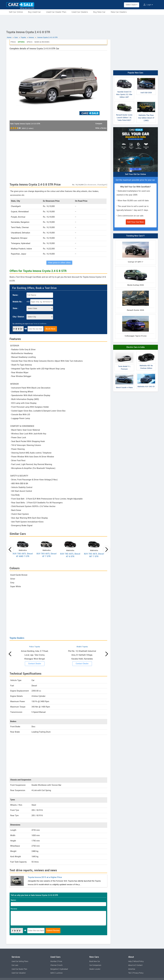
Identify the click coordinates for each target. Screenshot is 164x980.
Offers (21, 42)
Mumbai (53, 961)
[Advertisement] (82, 22)
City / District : (19, 317)
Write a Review (101, 128)
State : (15, 308)
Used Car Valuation (19, 973)
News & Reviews (42, 42)
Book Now (51, 329)
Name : (16, 295)
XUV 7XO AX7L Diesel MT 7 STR (94, 555)
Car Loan (15, 965)
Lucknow (59, 973)
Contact (140, 965)
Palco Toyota (35, 647)
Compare (99, 124)
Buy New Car (99, 12)
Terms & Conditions (40, 324)
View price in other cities (59, 263)
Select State (132, 5)
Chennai (53, 965)
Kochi (60, 965)
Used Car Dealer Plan (56, 12)
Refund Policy (139, 961)
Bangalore (54, 969)
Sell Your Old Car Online (135, 174)
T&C (130, 973)
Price (13, 42)
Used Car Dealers (80, 12)
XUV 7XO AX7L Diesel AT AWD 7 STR (23, 555)
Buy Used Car (34, 12)
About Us (132, 965)
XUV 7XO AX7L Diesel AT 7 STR (47, 555)
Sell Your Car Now (135, 222)
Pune (60, 961)
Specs (30, 42)
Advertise (132, 969)
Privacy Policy (138, 973)
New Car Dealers (119, 12)
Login (148, 5)
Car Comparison (95, 965)
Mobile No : (18, 302)
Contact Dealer (35, 664)
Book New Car (95, 961)
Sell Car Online (16, 12)
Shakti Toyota (82, 647)
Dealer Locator (95, 969)
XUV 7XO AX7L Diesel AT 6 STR (70, 555)
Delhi (52, 973)
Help (130, 961)
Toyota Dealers (17, 638)
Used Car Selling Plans (20, 961)
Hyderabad (64, 969)
